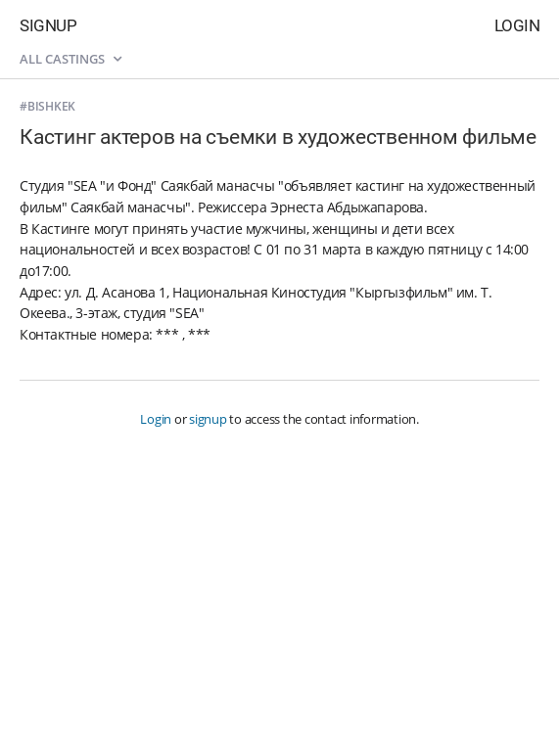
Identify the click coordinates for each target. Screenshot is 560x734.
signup (208, 419)
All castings (70, 59)
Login (517, 25)
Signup (48, 25)
